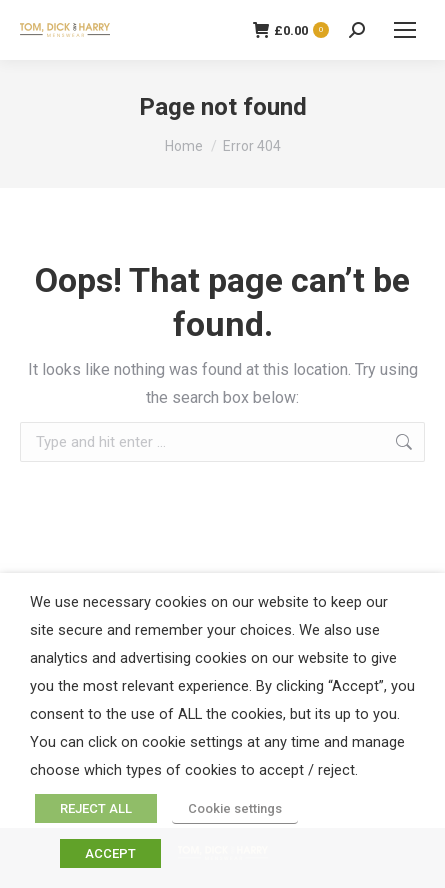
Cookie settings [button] (235, 808)
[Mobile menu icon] (405, 30)
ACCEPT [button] (110, 853)
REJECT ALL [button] (96, 808)
